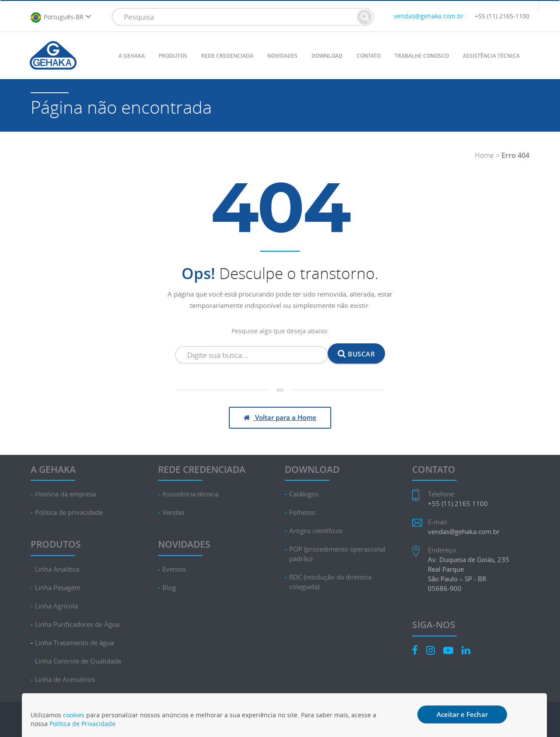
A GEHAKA (132, 56)
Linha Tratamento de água (74, 643)
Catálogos (304, 494)
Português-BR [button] (61, 17)
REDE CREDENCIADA (227, 56)
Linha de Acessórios (65, 679)
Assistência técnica (190, 494)
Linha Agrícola (56, 606)
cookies (74, 715)
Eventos (174, 569)
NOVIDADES (282, 56)
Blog (169, 588)
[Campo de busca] (252, 355)
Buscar (356, 353)
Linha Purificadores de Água (77, 624)
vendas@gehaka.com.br (429, 16)
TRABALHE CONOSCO (422, 56)
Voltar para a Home (280, 417)
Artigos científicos (316, 531)
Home (484, 155)
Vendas (173, 512)
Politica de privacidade (69, 512)
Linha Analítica (57, 569)
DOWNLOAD (327, 56)
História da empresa (65, 494)
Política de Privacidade (82, 724)
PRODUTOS (173, 56)
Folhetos (302, 512)
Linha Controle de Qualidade (78, 661)
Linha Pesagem (58, 588)
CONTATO (369, 56)
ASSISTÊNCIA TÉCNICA (491, 56)
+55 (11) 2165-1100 (502, 16)
